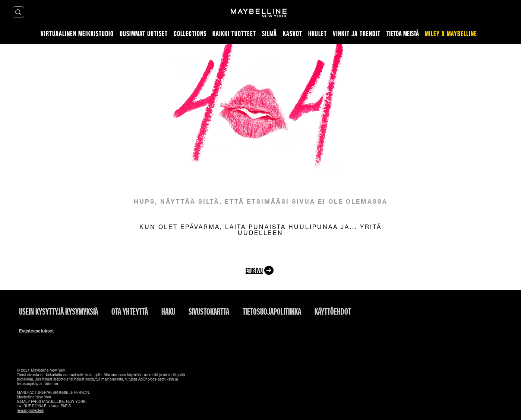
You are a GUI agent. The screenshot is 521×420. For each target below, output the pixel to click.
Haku (168, 311)
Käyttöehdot (333, 311)
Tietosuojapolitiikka (272, 311)
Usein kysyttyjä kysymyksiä (59, 311)
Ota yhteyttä (130, 311)
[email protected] (31, 410)
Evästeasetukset (36, 331)
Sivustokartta (209, 311)
